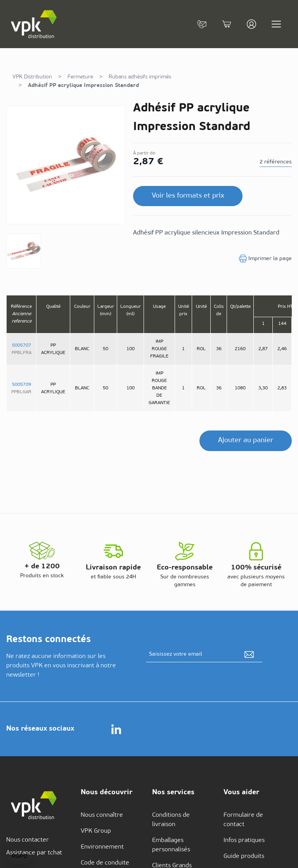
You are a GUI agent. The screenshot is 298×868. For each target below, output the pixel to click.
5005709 (22, 385)
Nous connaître (102, 815)
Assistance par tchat (34, 853)
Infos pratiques (244, 840)
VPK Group (96, 831)
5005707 (22, 345)
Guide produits (244, 856)
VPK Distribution (32, 77)
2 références (276, 162)
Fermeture (80, 77)
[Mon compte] (251, 24)
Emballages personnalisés (171, 845)
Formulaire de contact (243, 820)
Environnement (102, 847)
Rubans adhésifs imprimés (140, 77)
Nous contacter (28, 840)
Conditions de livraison (171, 820)
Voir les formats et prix (188, 196)
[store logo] (34, 24)
